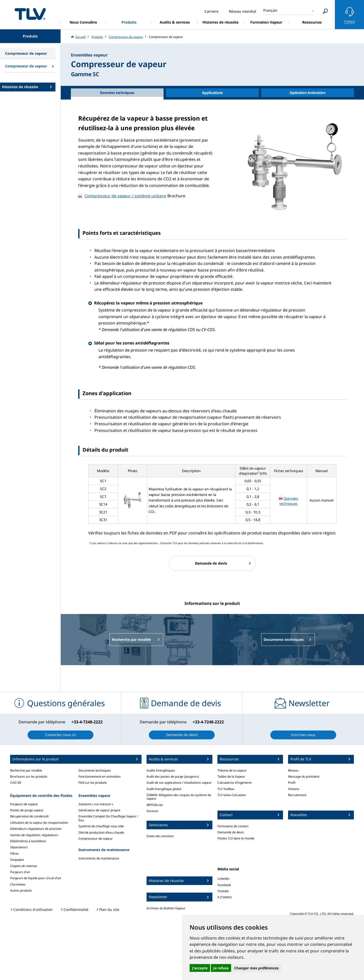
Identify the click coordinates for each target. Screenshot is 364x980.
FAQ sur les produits (93, 783)
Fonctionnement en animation (99, 776)
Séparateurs (19, 847)
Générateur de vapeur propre (99, 810)
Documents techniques (95, 770)
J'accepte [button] (200, 968)
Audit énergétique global (164, 789)
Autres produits (21, 890)
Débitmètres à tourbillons (28, 841)
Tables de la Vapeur (231, 776)
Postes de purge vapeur (27, 810)
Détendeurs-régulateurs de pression (36, 829)
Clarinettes (18, 884)
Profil (292, 783)
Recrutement (297, 795)
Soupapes (17, 860)
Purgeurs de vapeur (24, 804)
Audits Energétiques (161, 770)
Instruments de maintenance (99, 858)
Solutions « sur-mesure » (96, 804)
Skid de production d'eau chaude (101, 832)
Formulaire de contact (233, 826)
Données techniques (289, 501)
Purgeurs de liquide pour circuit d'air (36, 878)
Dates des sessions (160, 836)
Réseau (293, 770)
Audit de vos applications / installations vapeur (179, 783)
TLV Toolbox (226, 789)
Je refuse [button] (221, 968)
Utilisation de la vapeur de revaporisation (39, 823)
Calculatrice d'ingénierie (235, 783)
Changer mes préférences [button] (256, 968)
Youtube (223, 891)
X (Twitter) (225, 897)
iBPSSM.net (155, 805)
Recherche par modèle (26, 770)
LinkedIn (223, 879)
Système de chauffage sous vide (101, 826)
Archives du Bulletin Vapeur (166, 908)
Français (270, 10)
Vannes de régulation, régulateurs (34, 835)
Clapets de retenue (24, 866)
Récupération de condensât (29, 816)
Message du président (304, 776)
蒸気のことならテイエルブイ (30, 14)
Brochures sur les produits (29, 776)
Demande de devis (231, 832)
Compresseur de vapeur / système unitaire (125, 196)
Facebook (224, 885)
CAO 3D (16, 783)
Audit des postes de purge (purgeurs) (173, 776)
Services (153, 811)
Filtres (14, 853)
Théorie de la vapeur (232, 770)
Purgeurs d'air (20, 872)
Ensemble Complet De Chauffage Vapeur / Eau (108, 818)
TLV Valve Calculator (232, 795)
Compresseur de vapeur (96, 839)
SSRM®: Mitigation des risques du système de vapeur (179, 797)
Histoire (294, 789)
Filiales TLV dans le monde (236, 838)
